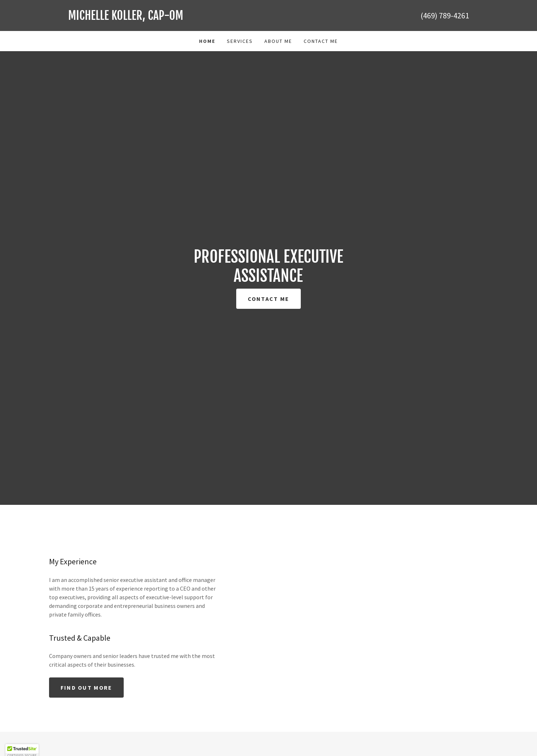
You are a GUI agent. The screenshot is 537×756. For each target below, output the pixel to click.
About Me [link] (278, 41)
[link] (168, 18)
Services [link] (240, 41)
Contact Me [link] (321, 41)
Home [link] (207, 41)
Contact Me (269, 299)
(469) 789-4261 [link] (445, 15)
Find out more (87, 688)
